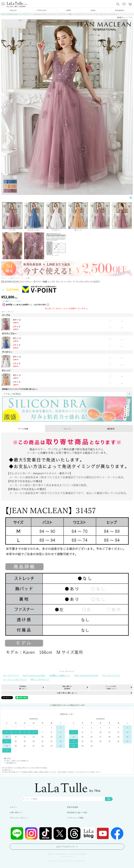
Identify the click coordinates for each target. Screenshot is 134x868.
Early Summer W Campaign (87, 675)
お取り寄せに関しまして (67, 693)
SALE (93, 10)
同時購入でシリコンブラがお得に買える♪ (20, 389)
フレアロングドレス (112, 675)
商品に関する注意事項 (67, 687)
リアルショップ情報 (75, 818)
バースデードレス (12, 675)
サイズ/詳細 (23, 429)
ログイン (13, 807)
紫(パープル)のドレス (40, 679)
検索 (109, 799)
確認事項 (111, 429)
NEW (69, 10)
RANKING (120, 10)
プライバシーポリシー (19, 818)
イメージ (67, 429)
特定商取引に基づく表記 (77, 812)
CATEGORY (42, 10)
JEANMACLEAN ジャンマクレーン (19, 14)
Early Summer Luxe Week (34, 675)
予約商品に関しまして (23, 687)
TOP (3, 14)
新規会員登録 (72, 807)
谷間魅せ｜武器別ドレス (60, 675)
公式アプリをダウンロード (67, 847)
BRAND (13, 10)
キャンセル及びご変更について (111, 687)
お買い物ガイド (16, 812)
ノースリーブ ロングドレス (15, 679)
